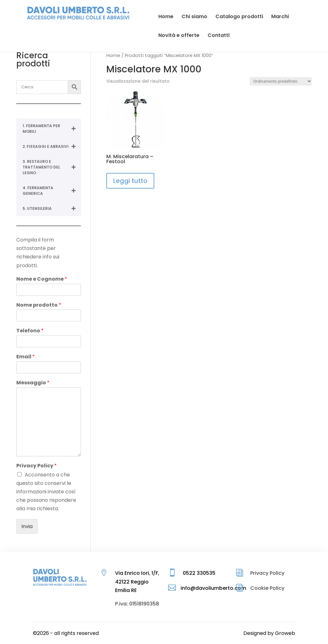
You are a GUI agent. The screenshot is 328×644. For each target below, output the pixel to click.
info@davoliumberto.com (213, 588)
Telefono (30, 331)
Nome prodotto (39, 305)
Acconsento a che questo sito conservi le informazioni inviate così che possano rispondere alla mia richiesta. (46, 492)
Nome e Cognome (42, 279)
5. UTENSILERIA (52, 209)
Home (113, 55)
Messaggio (33, 383)
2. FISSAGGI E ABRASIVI (52, 147)
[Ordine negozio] (281, 81)
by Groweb (281, 633)
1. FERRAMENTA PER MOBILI (52, 129)
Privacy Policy (37, 466)
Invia (27, 526)
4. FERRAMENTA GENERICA (52, 191)
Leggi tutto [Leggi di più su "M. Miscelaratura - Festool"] (130, 181)
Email (26, 357)
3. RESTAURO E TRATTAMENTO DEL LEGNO (52, 167)
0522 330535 (199, 573)
